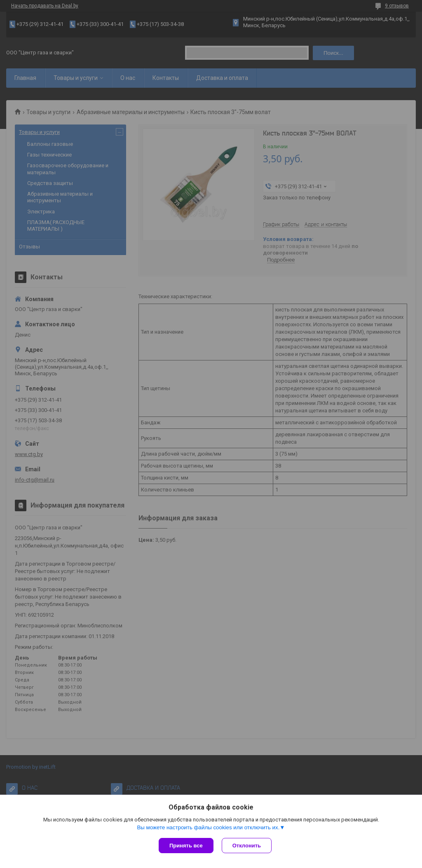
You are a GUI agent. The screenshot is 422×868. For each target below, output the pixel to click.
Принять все (186, 846)
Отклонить (247, 846)
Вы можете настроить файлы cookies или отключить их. (208, 827)
